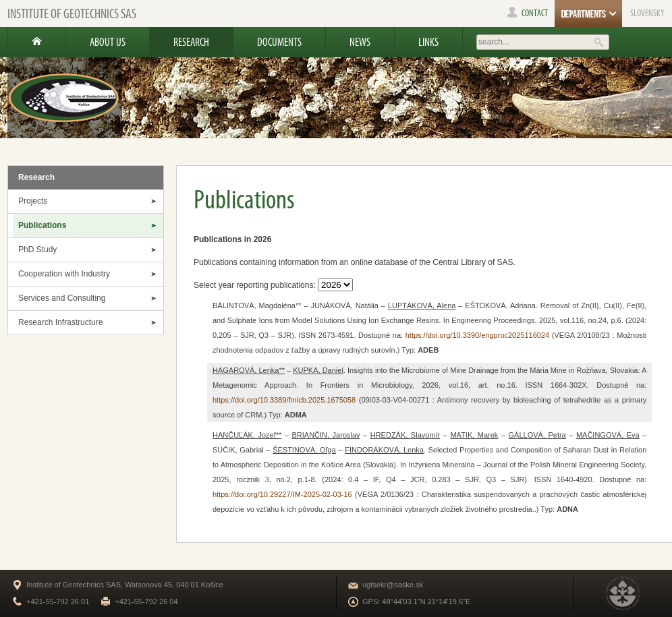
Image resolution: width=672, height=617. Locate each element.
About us (108, 42)
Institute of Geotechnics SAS (72, 13)
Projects (33, 201)
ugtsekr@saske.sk (393, 585)
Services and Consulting (62, 298)
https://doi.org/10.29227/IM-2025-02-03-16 (282, 494)
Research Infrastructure (60, 322)
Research (191, 42)
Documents (279, 42)
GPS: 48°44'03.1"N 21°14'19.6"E (416, 601)
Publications (42, 225)
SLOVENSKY (647, 13)
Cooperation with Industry (64, 274)
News (360, 42)
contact (527, 13)
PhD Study (37, 249)
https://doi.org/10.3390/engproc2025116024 (477, 335)
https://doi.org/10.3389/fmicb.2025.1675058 (284, 400)
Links (428, 42)
